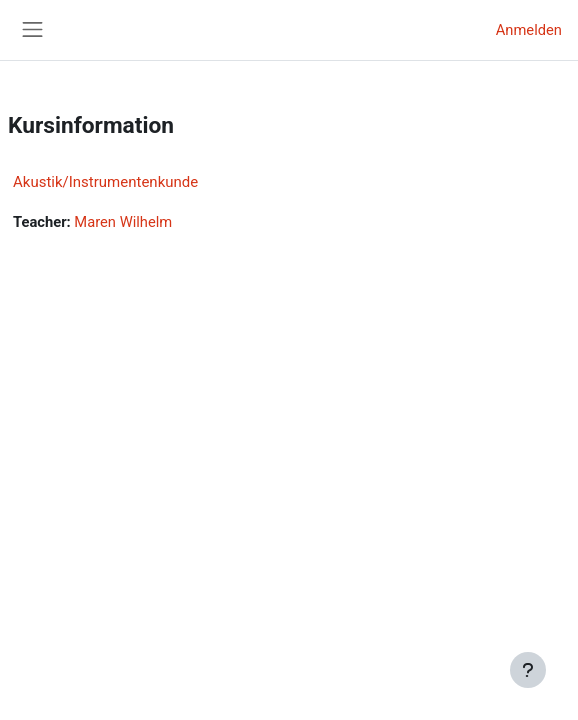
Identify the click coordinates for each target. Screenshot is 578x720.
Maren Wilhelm (123, 222)
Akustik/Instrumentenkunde (105, 182)
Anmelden (529, 30)
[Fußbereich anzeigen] (528, 670)
